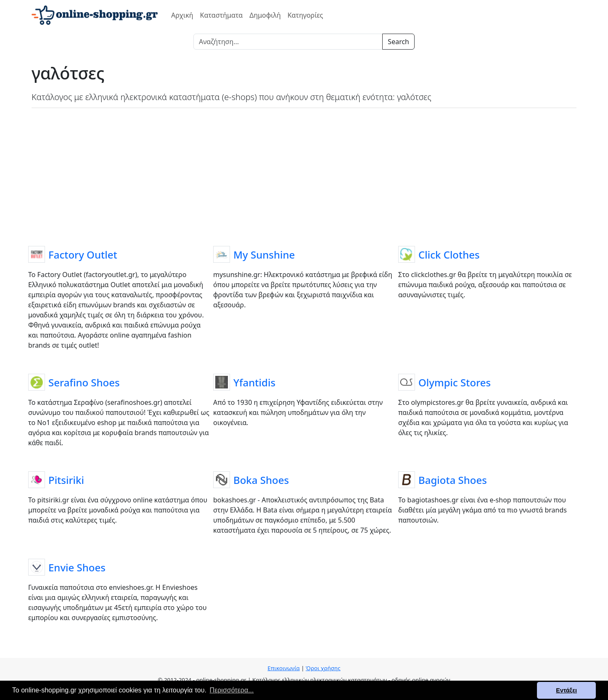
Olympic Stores (455, 382)
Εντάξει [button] (566, 690)
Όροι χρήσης (323, 668)
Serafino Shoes (84, 382)
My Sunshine (264, 255)
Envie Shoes (77, 567)
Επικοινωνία (283, 668)
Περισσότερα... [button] (232, 690)
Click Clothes (449, 255)
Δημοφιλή (265, 15)
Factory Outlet (83, 255)
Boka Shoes (261, 480)
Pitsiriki (66, 480)
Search (398, 42)
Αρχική (182, 15)
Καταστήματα (222, 15)
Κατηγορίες (305, 15)
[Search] (288, 42)
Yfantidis (254, 382)
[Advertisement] (304, 175)
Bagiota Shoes (453, 480)
